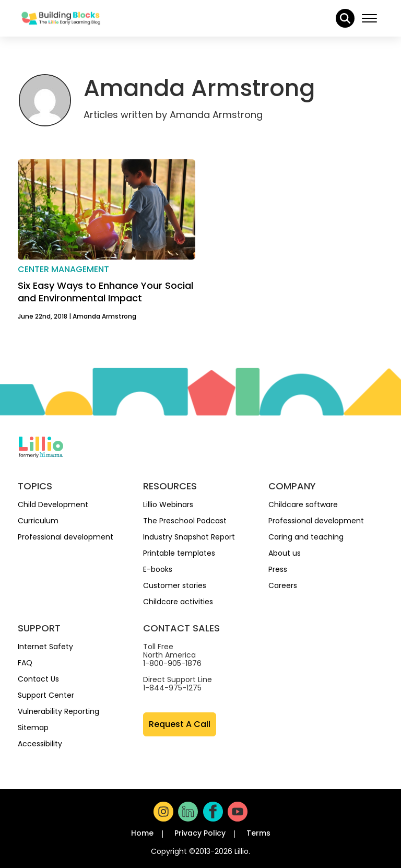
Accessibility (40, 744)
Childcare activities (178, 602)
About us (285, 553)
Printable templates (179, 553)
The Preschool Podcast (185, 521)
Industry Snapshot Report (189, 537)
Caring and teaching (306, 537)
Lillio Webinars (168, 505)
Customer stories (175, 585)
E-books (158, 569)
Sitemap (33, 728)
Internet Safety (45, 647)
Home (142, 833)
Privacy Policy (200, 833)
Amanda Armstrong (104, 316)
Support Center (46, 695)
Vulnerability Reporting (58, 711)
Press (278, 569)
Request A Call (180, 724)
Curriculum (38, 521)
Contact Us (38, 679)
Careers (283, 585)
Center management (63, 269)
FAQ (25, 663)
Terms (258, 833)
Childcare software (303, 505)
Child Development (53, 505)
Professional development (66, 537)
